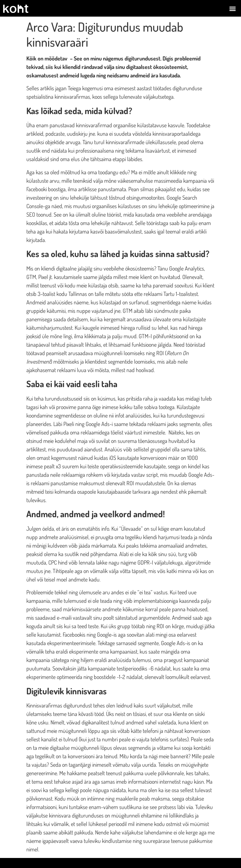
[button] (233, 8)
